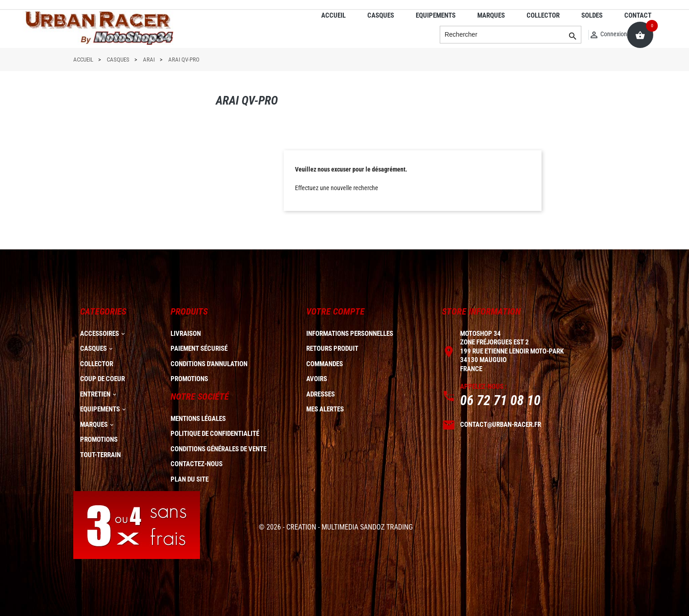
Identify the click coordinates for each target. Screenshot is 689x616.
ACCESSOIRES (100, 334)
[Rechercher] (511, 35)
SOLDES (592, 15)
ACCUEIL (333, 15)
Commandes (325, 364)
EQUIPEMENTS (436, 15)
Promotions (189, 379)
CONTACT (638, 15)
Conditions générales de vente (219, 449)
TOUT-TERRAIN (100, 455)
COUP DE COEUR (102, 379)
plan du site (190, 479)
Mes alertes (325, 409)
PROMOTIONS (99, 439)
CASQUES (381, 15)
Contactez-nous (197, 464)
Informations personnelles (350, 334)
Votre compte (335, 311)
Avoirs (317, 379)
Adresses (321, 394)
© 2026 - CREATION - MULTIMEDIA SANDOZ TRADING (336, 527)
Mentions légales (198, 419)
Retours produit (332, 349)
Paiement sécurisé (199, 349)
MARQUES (491, 15)
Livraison (186, 334)
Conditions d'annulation (209, 364)
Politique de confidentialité (215, 434)
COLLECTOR (543, 15)
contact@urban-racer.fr (501, 425)
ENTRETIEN (95, 394)
